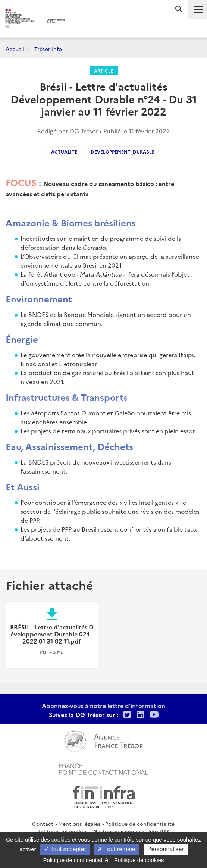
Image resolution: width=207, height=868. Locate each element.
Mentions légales (79, 824)
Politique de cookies (139, 860)
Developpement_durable (123, 152)
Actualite (64, 152)
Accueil (15, 49)
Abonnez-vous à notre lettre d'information (103, 705)
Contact (43, 824)
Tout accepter (65, 849)
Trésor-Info (48, 49)
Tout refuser (117, 849)
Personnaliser (166, 849)
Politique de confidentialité (140, 824)
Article (104, 71)
